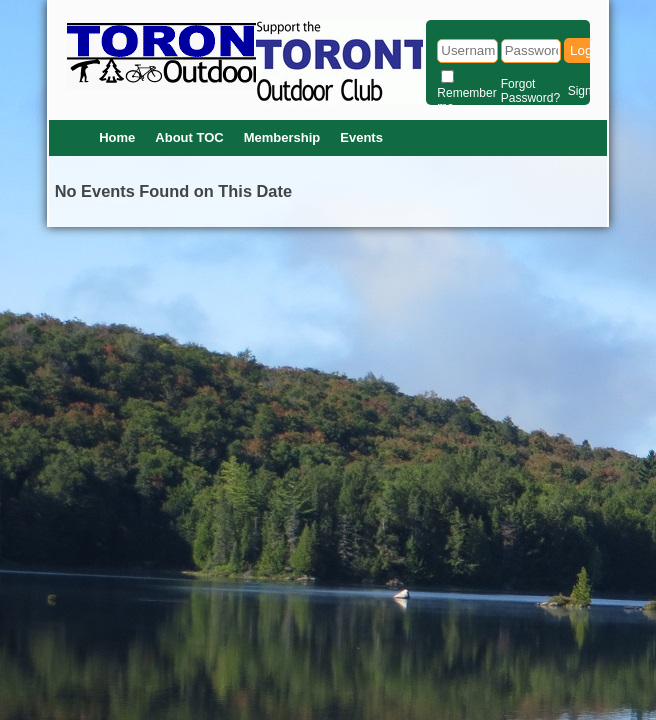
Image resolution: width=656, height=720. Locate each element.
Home (117, 137)
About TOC (189, 137)
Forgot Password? (530, 91)
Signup (586, 91)
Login (586, 50)
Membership (282, 137)
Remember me (466, 100)
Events (361, 137)
